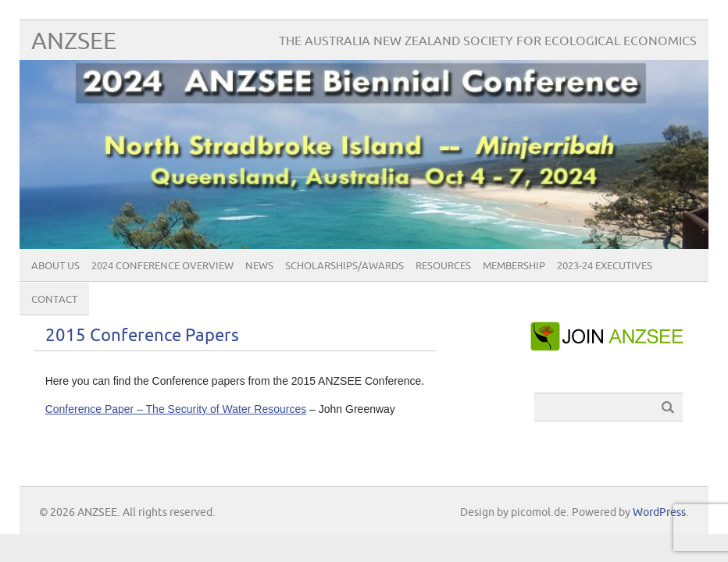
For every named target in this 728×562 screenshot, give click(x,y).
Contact (54, 300)
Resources (443, 266)
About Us (55, 266)
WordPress (659, 512)
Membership (514, 266)
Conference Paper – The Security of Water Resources (176, 409)
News (259, 266)
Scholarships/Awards (344, 266)
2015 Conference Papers (142, 336)
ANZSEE (74, 42)
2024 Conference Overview (162, 266)
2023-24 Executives (605, 266)
